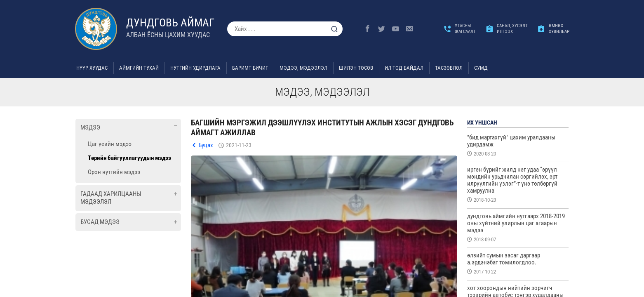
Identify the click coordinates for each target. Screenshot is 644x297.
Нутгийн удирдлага (195, 68)
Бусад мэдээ (100, 222)
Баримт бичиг (250, 68)
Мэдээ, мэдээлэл (303, 68)
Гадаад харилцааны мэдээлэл (111, 198)
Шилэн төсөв (356, 68)
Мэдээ (90, 127)
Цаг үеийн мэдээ (110, 144)
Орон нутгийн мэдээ (114, 172)
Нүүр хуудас (92, 68)
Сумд (481, 68)
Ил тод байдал (404, 68)
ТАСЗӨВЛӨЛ (449, 68)
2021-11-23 (239, 145)
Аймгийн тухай (139, 68)
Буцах (206, 145)
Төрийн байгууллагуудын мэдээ (129, 158)
